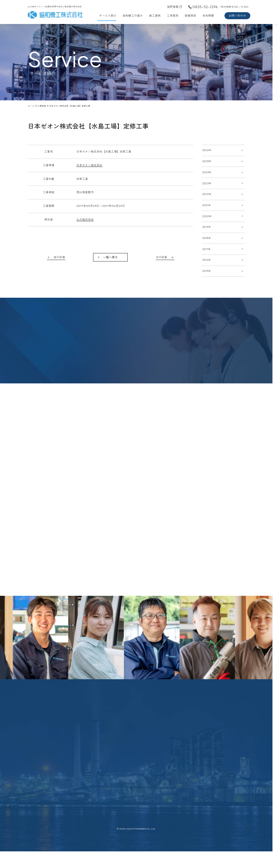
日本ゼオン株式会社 (89, 165)
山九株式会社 (85, 219)
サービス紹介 (108, 16)
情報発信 (190, 16)
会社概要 (208, 16)
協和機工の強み (133, 16)
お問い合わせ (237, 16)
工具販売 (173, 16)
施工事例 (155, 16)
